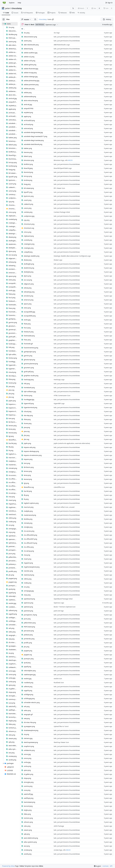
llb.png (26, 495)
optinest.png (28, 607)
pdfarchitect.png (30, 623)
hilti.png (27, 384)
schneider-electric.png (32, 702)
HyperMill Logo (59, 403)
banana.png (28, 152)
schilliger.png (28, 694)
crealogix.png (29, 248)
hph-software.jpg (30, 391)
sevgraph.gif (28, 714)
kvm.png (27, 463)
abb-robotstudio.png (31, 45)
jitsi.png (27, 435)
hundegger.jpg (29, 399)
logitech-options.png (31, 503)
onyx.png (27, 595)
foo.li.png (27, 328)
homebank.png (29, 388)
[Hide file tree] (4, 19)
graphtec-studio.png (31, 376)
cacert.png (28, 200)
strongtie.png (29, 782)
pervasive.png (29, 631)
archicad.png (28, 124)
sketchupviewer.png (31, 742)
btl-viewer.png (29, 188)
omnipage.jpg (29, 591)
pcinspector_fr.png (30, 615)
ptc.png (27, 647)
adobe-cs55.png (30, 61)
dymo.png (27, 276)
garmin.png (28, 356)
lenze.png (27, 475)
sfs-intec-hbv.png (30, 722)
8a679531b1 (40, 25)
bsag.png (27, 184)
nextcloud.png (29, 575)
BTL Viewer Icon (59, 188)
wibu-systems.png (30, 842)
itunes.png (28, 423)
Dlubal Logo (58, 260)
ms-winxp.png (29, 551)
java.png (27, 427)
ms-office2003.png (30, 535)
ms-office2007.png (30, 539)
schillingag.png (29, 698)
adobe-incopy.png (30, 73)
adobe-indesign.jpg (31, 77)
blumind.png (28, 172)
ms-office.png (29, 547)
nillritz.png (28, 579)
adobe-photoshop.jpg (32, 81)
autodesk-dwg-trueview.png (34, 140)
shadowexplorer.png (31, 730)
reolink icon (58, 679)
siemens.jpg (28, 738)
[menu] (97, 866)
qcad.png (27, 663)
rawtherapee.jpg (30, 675)
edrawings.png (29, 292)
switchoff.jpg (28, 794)
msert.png (28, 559)
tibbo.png (27, 814)
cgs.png (27, 220)
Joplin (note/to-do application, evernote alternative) (72, 443)
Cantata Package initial (62, 212)
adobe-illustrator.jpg (31, 69)
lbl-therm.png (29, 467)
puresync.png (29, 659)
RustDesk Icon (59, 683)
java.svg (27, 431)
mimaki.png (28, 523)
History (107, 19)
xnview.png (28, 850)
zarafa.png (28, 854)
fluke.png (27, 324)
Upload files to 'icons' (61, 726)
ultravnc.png (28, 822)
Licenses (106, 866)
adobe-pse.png (29, 89)
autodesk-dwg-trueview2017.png (35, 136)
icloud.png (28, 411)
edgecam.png (29, 284)
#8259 (70, 160)
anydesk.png (28, 112)
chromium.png (29, 224)
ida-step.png (28, 415)
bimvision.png (29, 160)
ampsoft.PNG (29, 108)
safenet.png (28, 687)
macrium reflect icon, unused (64, 507)
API (111, 866)
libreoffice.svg (29, 487)
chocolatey (17, 8)
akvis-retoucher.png (31, 100)
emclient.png (28, 296)
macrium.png (29, 507)
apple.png (27, 116)
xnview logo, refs (60, 850)
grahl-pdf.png (29, 372)
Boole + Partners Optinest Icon (65, 607)
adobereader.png (30, 96)
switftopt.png (29, 798)
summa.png (28, 786)
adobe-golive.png (30, 65)
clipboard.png (29, 236)
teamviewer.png (29, 802)
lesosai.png (28, 479)
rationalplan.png (30, 671)
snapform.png (29, 746)
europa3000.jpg (29, 312)
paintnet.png (28, 611)
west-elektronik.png (31, 838)
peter (8, 8)
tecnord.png (28, 806)
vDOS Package (59, 826)
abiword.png (28, 49)
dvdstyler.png (29, 272)
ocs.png (27, 587)
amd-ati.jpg (28, 104)
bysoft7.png (28, 192)
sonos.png (28, 758)
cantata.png (28, 212)
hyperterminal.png (30, 407)
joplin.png (27, 443)
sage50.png (28, 690)
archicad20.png (29, 120)
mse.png (27, 555)
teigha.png (28, 810)
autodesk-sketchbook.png (33, 144)
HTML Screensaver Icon (62, 395)
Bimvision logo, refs (61, 160)
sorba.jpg (27, 762)
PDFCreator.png (29, 627)
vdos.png (27, 826)
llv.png (26, 499)
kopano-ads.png (30, 447)
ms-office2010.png (30, 543)
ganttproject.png (30, 352)
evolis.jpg (27, 320)
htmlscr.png (28, 395)
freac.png (27, 340)
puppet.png (28, 651)
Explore (12, 3)
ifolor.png (27, 419)
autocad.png (28, 128)
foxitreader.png (29, 336)
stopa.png (27, 778)
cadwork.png (28, 204)
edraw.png (28, 288)
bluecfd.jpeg (28, 168)
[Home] (4, 3)
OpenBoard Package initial (63, 599)
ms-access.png (29, 531)
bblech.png (28, 156)
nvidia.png (28, 583)
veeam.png (28, 830)
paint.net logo (59, 611)
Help (19, 3)
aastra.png (28, 41)
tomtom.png (28, 818)
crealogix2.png (29, 244)
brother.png (28, 180)
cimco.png (28, 232)
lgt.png (26, 483)
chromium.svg (29, 228)
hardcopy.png (29, 380)
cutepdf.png (28, 252)
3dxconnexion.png (30, 37)
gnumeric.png (29, 368)
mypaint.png (28, 563)
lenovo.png (28, 471)
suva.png (27, 790)
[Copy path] (53, 19)
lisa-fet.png (28, 491)
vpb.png (27, 834)
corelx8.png (28, 240)
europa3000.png (30, 316)
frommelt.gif (28, 344)
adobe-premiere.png (31, 85)
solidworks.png (29, 750)
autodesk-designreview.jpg (33, 132)
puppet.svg (28, 655)
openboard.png (29, 599)
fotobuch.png (29, 332)
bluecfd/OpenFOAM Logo (63, 168)
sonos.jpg (27, 754)
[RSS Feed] (73, 8)
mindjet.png (28, 527)
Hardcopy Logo (59, 380)
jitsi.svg (26, 439)
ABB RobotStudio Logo (62, 45)
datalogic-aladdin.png (32, 256)
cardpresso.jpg (29, 216)
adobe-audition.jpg (31, 53)
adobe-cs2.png (29, 57)
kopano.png (28, 459)
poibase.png (28, 635)
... (57, 24)
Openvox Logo (51, 25)
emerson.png (29, 300)
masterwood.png (30, 515)
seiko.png (27, 710)
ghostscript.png (29, 360)
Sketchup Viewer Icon (61, 742)
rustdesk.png (29, 683)
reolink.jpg (28, 679)
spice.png (27, 770)
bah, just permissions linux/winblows (67, 37)
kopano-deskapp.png (31, 451)
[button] (35, 19)
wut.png (27, 846)
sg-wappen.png (29, 726)
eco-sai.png (28, 280)
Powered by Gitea (8, 866)
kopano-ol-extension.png (33, 455)
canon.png (28, 208)
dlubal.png (28, 260)
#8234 (68, 850)
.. (23, 29)
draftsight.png (29, 264)
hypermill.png (29, 403)
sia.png (26, 734)
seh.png (27, 706)
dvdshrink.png (29, 268)
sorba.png (27, 766)
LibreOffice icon (59, 487)
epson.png (28, 304)
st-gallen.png (28, 774)
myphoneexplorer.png (32, 567)
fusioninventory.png (31, 348)
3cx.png (27, 33)
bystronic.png (29, 196)
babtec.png (28, 148)
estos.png (27, 308)
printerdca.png (29, 639)
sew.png (27, 718)
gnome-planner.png (31, 364)
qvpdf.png (27, 667)
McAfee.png (28, 519)
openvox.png (28, 603)
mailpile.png (28, 511)
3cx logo (57, 33)
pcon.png (27, 619)
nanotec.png (28, 571)
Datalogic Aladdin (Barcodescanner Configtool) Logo (72, 256)
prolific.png (28, 643)
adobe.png (28, 92)
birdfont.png (28, 164)
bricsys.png (28, 176)
